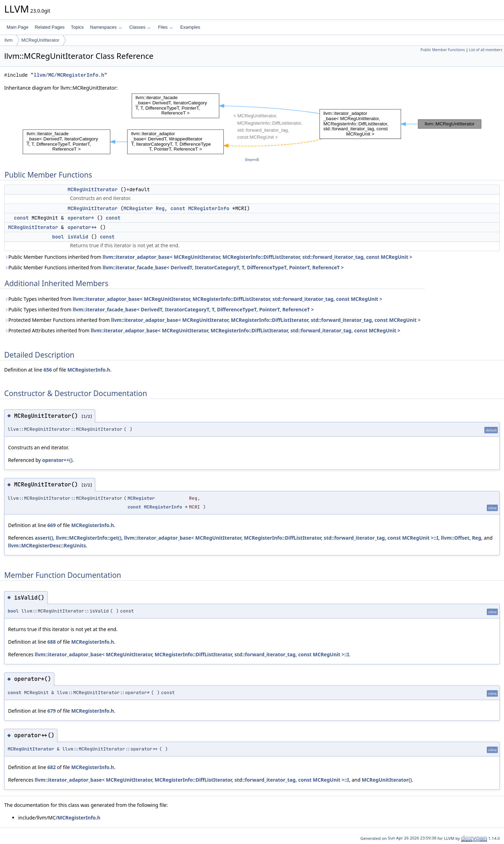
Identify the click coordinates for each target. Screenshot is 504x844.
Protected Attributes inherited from (202, 330)
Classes (140, 27)
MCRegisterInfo (209, 208)
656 (48, 370)
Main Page (17, 27)
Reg (160, 208)
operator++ (82, 227)
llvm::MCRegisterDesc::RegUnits (47, 545)
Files (165, 27)
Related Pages (50, 27)
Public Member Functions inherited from (208, 257)
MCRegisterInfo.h (89, 370)
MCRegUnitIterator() (387, 780)
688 (51, 642)
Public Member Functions (443, 50)
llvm (9, 40)
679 (51, 711)
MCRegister (138, 208)
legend (252, 160)
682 (51, 767)
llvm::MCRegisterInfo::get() (89, 538)
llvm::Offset (455, 538)
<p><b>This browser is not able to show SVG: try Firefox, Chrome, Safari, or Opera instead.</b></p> (252, 124)
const (178, 208)
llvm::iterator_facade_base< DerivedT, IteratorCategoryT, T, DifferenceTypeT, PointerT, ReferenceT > (223, 267)
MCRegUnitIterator (40, 40)
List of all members (486, 50)
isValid (78, 237)
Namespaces (106, 27)
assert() (44, 538)
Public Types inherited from (193, 299)
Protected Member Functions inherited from (212, 320)
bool (58, 237)
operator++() (57, 460)
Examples (190, 27)
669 (51, 525)
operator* (81, 218)
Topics (77, 27)
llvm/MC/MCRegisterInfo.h (69, 75)
